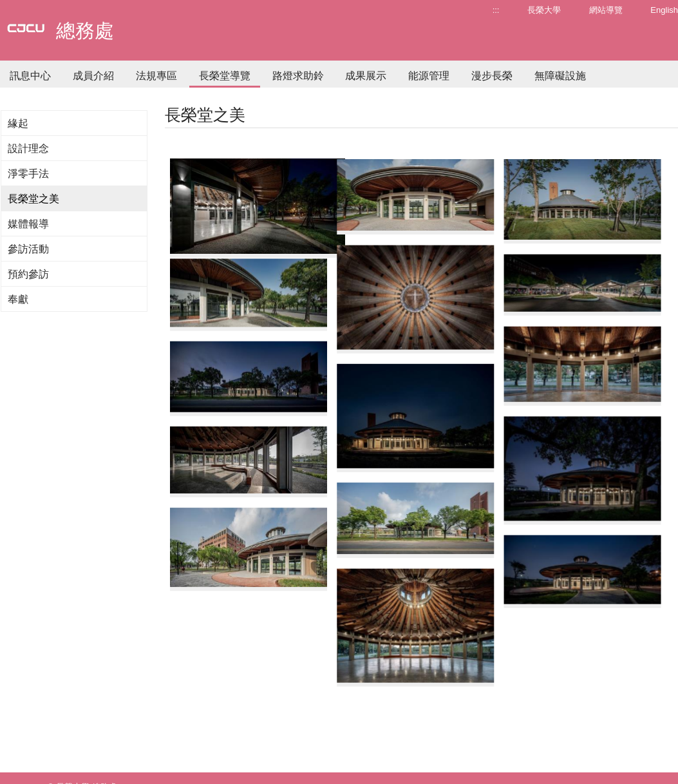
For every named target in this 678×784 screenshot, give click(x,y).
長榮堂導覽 (225, 76)
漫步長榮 (492, 76)
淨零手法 (28, 174)
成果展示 (366, 76)
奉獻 (18, 299)
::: (496, 10)
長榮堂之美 (33, 199)
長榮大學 (544, 10)
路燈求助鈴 (298, 76)
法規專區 (156, 76)
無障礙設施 (560, 76)
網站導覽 (606, 10)
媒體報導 (28, 224)
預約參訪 (28, 274)
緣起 (18, 123)
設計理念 (28, 148)
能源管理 (429, 76)
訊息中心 (30, 76)
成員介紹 (93, 76)
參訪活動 (28, 249)
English (664, 10)
